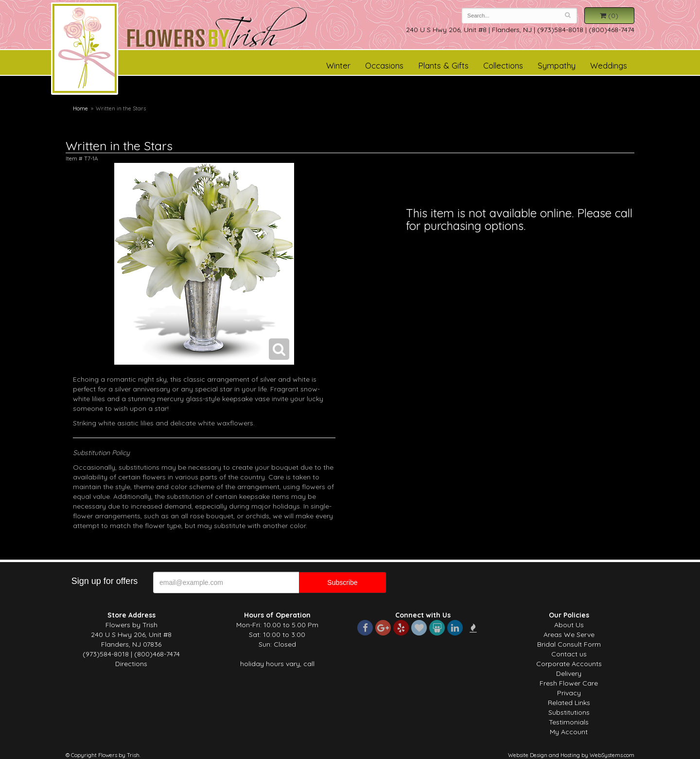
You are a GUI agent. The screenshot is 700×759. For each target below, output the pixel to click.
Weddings (609, 65)
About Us (569, 625)
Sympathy (557, 65)
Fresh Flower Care (569, 683)
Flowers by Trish (85, 50)
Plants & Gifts (443, 65)
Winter (338, 65)
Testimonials (569, 722)
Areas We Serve (569, 635)
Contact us (569, 654)
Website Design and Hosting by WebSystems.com (571, 755)
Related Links (569, 703)
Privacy (569, 693)
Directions (131, 664)
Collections (503, 65)
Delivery (569, 673)
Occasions (384, 65)
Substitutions (569, 712)
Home (80, 108)
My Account (569, 732)
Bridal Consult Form (569, 644)
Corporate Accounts (569, 664)
